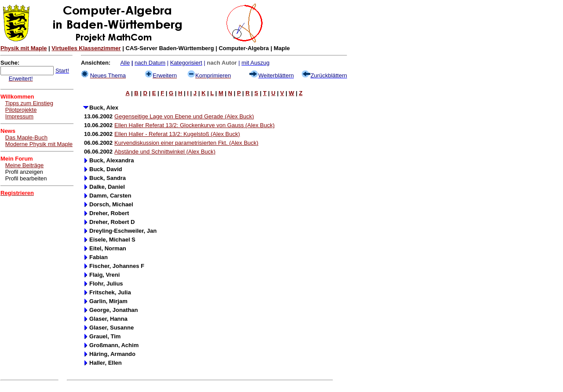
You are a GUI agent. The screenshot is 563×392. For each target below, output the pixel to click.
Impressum (19, 116)
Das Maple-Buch (26, 137)
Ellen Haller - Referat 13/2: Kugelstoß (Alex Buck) (177, 134)
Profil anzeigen (24, 172)
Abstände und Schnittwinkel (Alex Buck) (165, 152)
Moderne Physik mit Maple (39, 144)
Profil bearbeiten (26, 178)
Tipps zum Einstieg (29, 103)
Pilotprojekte (21, 110)
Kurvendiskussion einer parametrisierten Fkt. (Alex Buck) (186, 143)
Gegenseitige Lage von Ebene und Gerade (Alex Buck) (184, 116)
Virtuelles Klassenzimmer (86, 48)
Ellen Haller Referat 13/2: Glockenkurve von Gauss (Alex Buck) (194, 125)
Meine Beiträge (24, 165)
